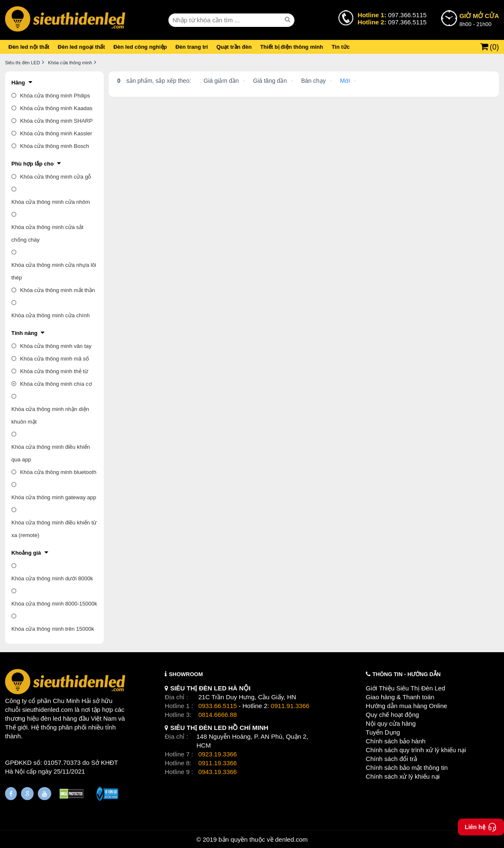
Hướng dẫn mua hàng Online (407, 706)
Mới (345, 81)
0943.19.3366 (218, 772)
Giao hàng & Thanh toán (400, 697)
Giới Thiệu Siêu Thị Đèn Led (406, 688)
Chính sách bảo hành (396, 741)
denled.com (291, 839)
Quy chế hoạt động (392, 715)
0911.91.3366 (290, 706)
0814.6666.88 (218, 715)
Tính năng (24, 333)
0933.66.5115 (218, 706)
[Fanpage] (11, 794)
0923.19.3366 (218, 754)
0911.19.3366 (218, 763)
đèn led (51, 718)
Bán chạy (314, 81)
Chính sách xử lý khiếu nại (403, 776)
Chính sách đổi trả (391, 759)
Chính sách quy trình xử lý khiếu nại (416, 750)
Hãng (18, 83)
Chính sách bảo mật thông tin (407, 768)
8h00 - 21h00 (479, 19)
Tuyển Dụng (383, 732)
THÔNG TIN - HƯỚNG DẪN (407, 674)
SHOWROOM (186, 674)
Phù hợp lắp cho (33, 164)
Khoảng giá (26, 553)
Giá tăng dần (270, 81)
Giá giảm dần (221, 81)
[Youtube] (45, 794)
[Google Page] (27, 794)
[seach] (289, 20)
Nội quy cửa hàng (391, 723)
